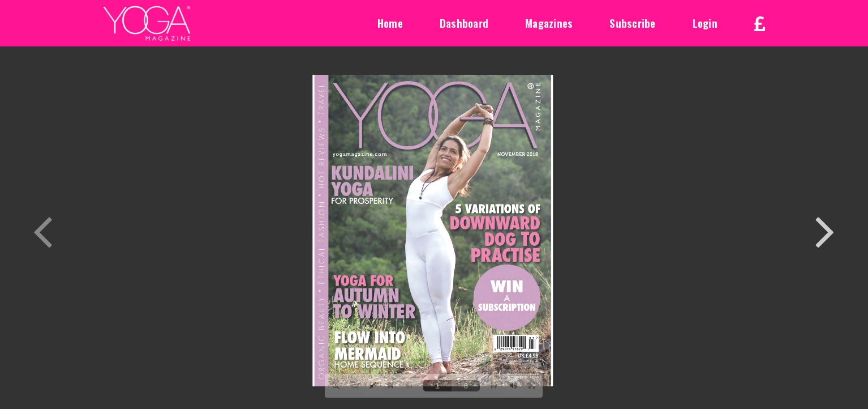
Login (705, 23)
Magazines (549, 23)
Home (390, 23)
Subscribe (632, 23)
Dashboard (464, 23)
